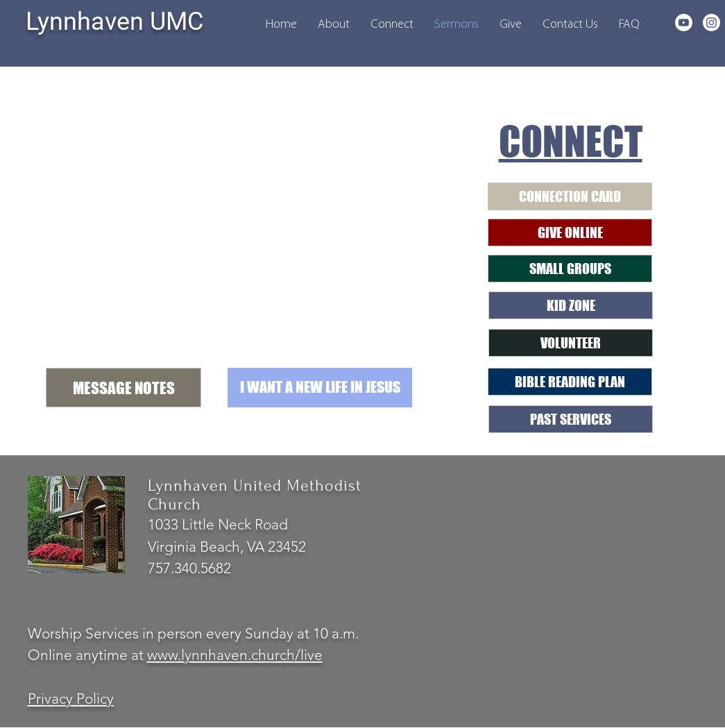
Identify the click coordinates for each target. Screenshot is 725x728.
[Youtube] (684, 23)
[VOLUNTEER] (571, 343)
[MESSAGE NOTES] (123, 388)
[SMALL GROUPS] (570, 269)
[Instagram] (711, 23)
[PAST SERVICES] (571, 419)
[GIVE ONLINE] (570, 232)
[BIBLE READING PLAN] (570, 382)
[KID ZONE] (571, 305)
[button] (334, 25)
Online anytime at (87, 655)
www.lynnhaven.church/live (235, 655)
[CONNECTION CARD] (570, 196)
